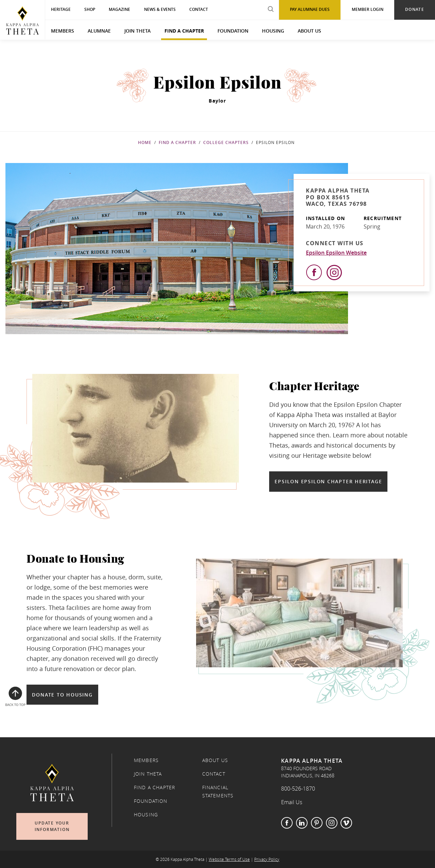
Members (63, 31)
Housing (273, 31)
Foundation (233, 31)
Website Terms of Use (229, 859)
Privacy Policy (267, 859)
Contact (214, 774)
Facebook (287, 823)
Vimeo (346, 823)
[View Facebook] (314, 272)
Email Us (292, 802)
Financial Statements (218, 792)
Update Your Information (52, 826)
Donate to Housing (62, 695)
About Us (309, 31)
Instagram (332, 823)
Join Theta (137, 31)
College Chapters (226, 142)
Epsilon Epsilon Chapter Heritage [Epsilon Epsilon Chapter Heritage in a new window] (328, 481)
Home (145, 142)
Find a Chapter (184, 31)
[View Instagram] (334, 273)
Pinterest (317, 823)
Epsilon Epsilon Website (336, 253)
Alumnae (99, 31)
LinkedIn (302, 823)
